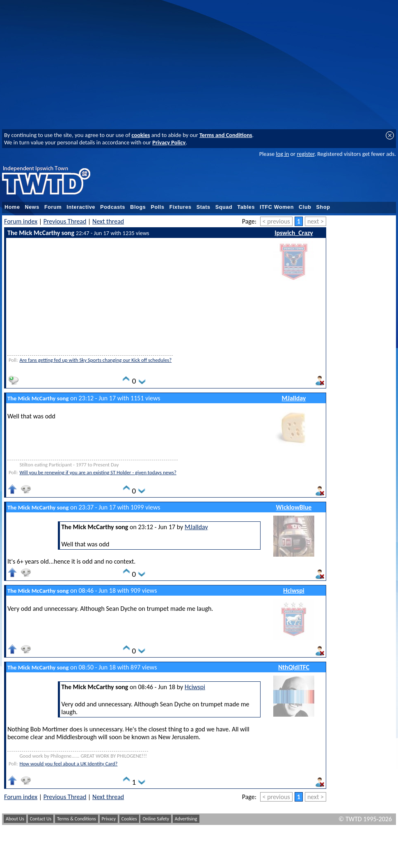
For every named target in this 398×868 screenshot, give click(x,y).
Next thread (108, 221)
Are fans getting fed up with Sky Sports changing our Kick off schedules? (95, 360)
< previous (276, 221)
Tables (246, 207)
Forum (53, 207)
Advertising (186, 819)
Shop (323, 207)
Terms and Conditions (226, 135)
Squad (224, 207)
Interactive (81, 207)
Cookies (129, 819)
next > (316, 221)
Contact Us (41, 819)
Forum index (21, 221)
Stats (204, 207)
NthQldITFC (294, 667)
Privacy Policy (169, 142)
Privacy (109, 819)
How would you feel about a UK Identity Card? (68, 764)
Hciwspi (294, 590)
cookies (141, 135)
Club (305, 207)
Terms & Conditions (77, 819)
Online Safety (156, 819)
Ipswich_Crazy (294, 233)
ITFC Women (277, 207)
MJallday (294, 398)
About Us (15, 819)
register (305, 154)
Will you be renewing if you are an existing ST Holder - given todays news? (98, 472)
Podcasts (113, 207)
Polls (157, 207)
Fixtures (181, 207)
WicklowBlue (294, 507)
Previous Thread (65, 221)
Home (12, 207)
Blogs (138, 207)
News (32, 207)
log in (282, 154)
